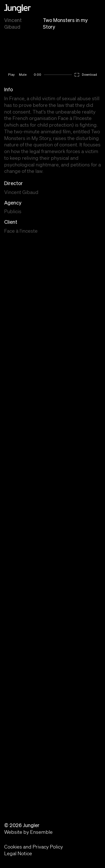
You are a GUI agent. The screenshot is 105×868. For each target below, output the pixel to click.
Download (89, 75)
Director (14, 183)
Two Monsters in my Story (65, 24)
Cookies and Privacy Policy (34, 847)
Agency (13, 203)
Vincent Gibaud (13, 24)
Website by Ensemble (28, 832)
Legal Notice (18, 853)
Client (11, 222)
